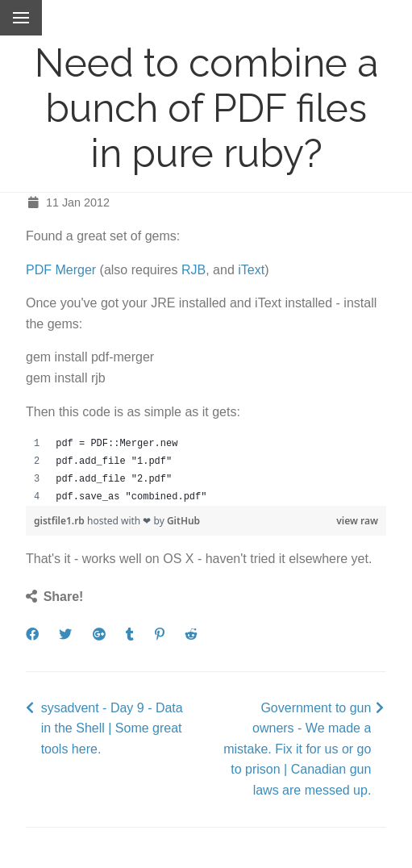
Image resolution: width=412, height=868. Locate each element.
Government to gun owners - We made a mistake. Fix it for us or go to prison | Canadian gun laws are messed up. (297, 749)
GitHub (183, 521)
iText (251, 270)
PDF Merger (61, 270)
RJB (194, 270)
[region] (206, 470)
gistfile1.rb (60, 521)
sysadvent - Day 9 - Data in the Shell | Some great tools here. (112, 728)
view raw (357, 521)
